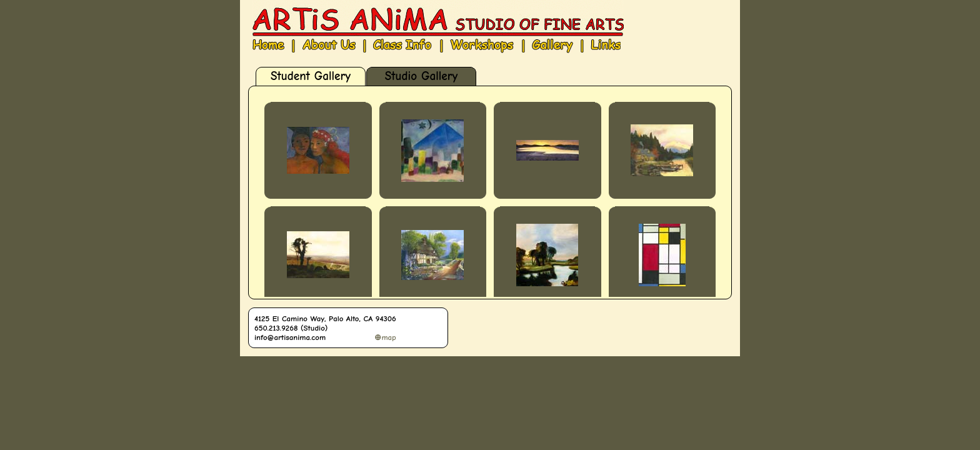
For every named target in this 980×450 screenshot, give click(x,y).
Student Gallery (311, 76)
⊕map (385, 337)
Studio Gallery (421, 76)
